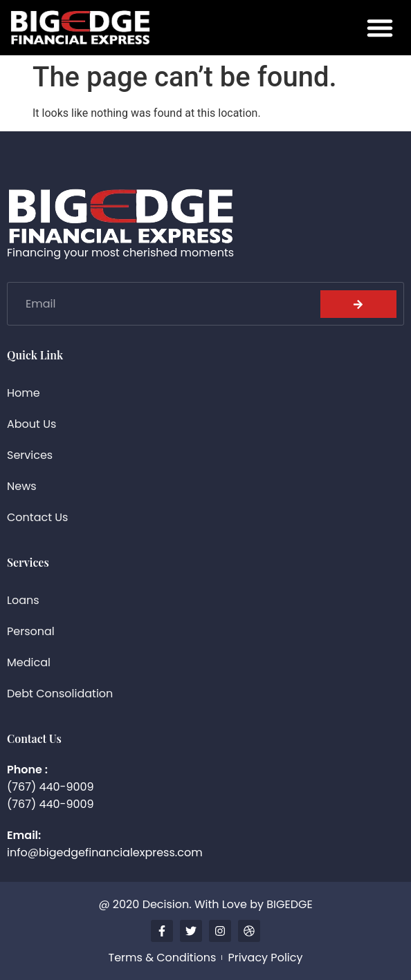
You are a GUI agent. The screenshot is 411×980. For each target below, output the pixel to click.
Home (24, 393)
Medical (29, 662)
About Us (31, 424)
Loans (23, 600)
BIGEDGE (289, 904)
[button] (380, 28)
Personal (31, 631)
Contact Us (37, 517)
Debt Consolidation (60, 694)
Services (30, 455)
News (22, 486)
